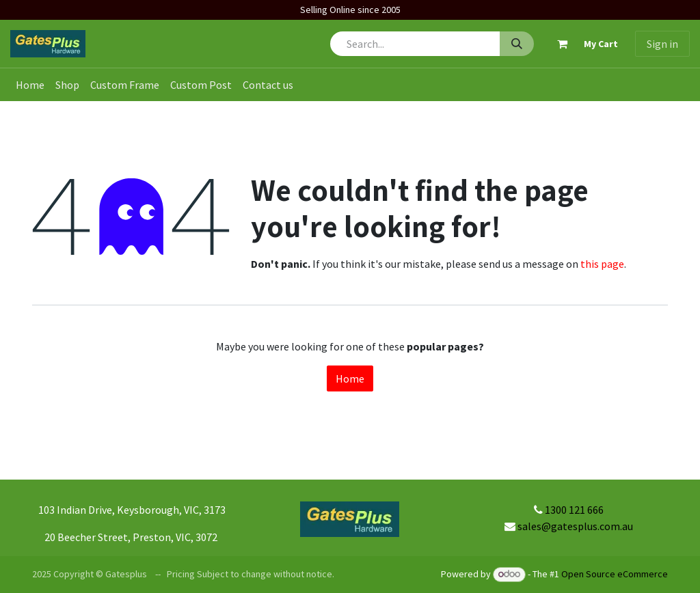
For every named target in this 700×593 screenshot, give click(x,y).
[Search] (517, 44)
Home (350, 378)
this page (602, 264)
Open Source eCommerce (615, 574)
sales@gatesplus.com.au (575, 526)
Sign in (662, 44)
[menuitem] (30, 85)
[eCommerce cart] (582, 44)
